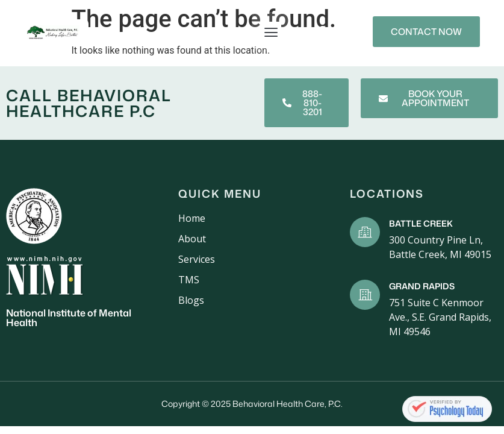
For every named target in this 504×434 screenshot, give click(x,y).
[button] (271, 32)
